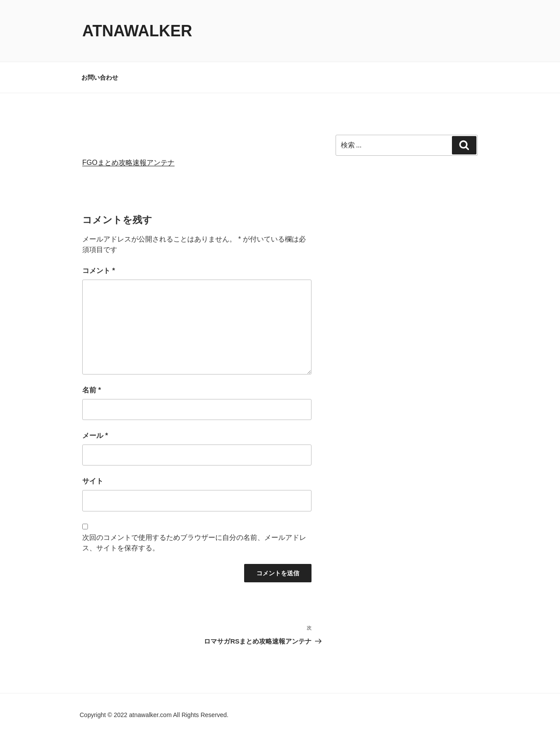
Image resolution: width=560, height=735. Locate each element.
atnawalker (137, 31)
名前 (92, 390)
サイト (93, 481)
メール (95, 436)
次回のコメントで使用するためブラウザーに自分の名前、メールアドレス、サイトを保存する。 (194, 543)
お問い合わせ (100, 77)
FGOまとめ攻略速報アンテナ (128, 163)
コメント (99, 271)
